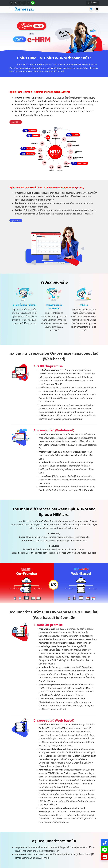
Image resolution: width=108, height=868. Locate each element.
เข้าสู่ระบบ (92, 3)
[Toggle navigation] (12, 9)
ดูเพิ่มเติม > (16, 122)
